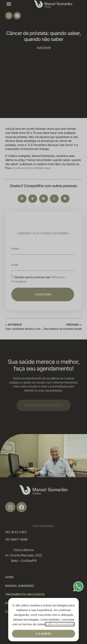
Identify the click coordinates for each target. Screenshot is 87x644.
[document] (43, 322)
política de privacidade (60, 624)
